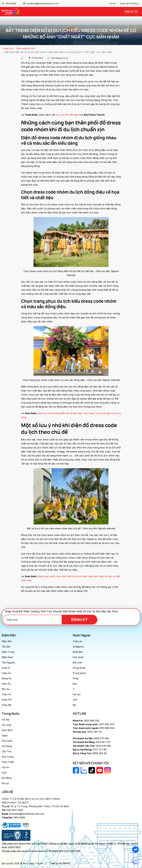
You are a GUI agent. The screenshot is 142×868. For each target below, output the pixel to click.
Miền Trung (8, 652)
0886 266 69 (90, 753)
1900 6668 (13, 818)
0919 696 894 (94, 728)
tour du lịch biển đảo (67, 115)
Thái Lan (77, 641)
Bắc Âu (6, 689)
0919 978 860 (92, 746)
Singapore (78, 647)
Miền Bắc (7, 641)
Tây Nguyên (8, 663)
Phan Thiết (8, 762)
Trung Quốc (79, 673)
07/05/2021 (36, 58)
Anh (75, 700)
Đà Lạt (5, 783)
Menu (131, 12)
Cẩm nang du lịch (26, 48)
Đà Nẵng (7, 778)
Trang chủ (7, 48)
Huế (4, 773)
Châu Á (6, 668)
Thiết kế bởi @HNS (60, 863)
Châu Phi (7, 700)
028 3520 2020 (12, 810)
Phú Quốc (7, 741)
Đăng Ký (81, 620)
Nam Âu (6, 684)
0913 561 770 (92, 742)
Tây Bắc (6, 647)
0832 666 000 (86, 721)
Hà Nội (6, 720)
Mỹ (74, 705)
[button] (130, 4)
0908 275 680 (91, 738)
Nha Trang (8, 757)
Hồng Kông (79, 668)
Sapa (5, 735)
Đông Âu (7, 678)
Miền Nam (7, 657)
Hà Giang (7, 746)
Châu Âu (7, 673)
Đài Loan (78, 663)
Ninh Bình (7, 730)
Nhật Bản (78, 652)
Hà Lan (77, 694)
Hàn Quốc (78, 657)
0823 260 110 (87, 732)
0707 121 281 (90, 750)
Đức (75, 684)
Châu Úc (7, 694)
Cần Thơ (6, 751)
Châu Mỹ (7, 705)
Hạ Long (6, 725)
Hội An (6, 767)
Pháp (76, 678)
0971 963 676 (94, 724)
